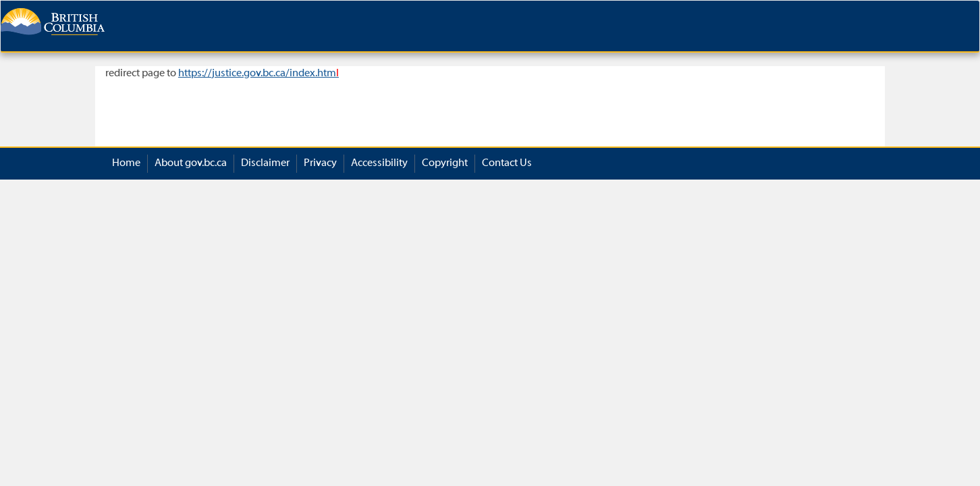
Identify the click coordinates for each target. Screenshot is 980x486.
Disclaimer (265, 163)
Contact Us (507, 163)
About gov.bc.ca (191, 163)
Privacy (320, 163)
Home (126, 163)
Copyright (445, 163)
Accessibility (379, 163)
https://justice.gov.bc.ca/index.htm (258, 74)
